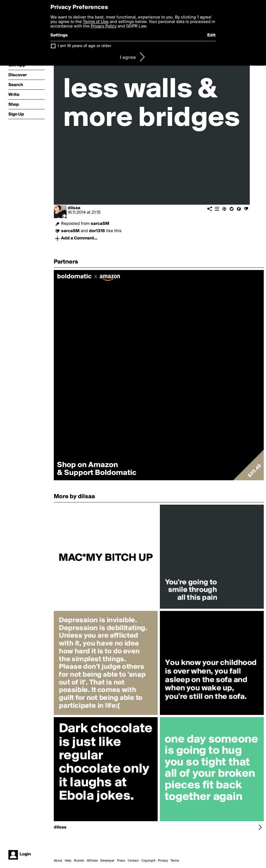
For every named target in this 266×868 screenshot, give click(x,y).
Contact (133, 861)
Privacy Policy (104, 26)
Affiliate (92, 861)
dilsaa (74, 208)
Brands (79, 861)
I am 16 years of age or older (84, 46)
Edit (211, 35)
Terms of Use (96, 22)
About (58, 861)
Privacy (163, 861)
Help (68, 861)
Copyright (148, 861)
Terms (175, 861)
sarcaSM (100, 224)
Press (121, 861)
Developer (107, 861)
